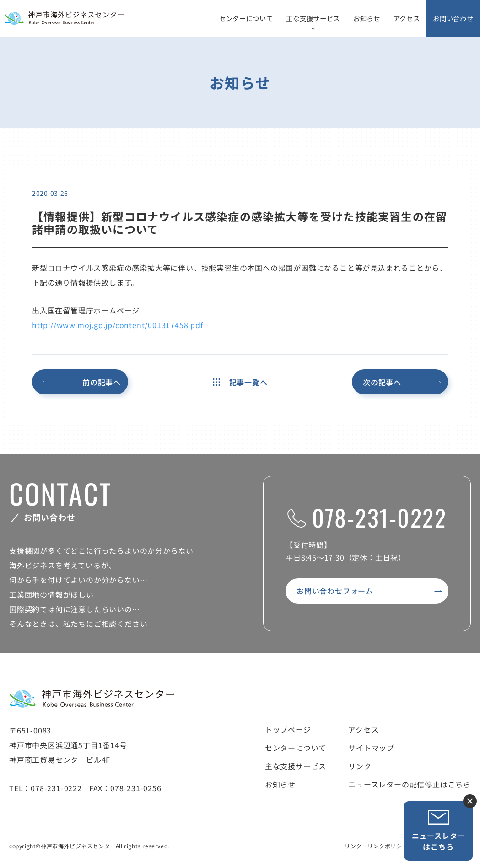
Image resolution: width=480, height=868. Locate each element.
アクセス (407, 18)
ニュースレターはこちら (439, 831)
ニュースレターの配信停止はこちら (410, 784)
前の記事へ (102, 382)
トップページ (288, 729)
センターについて (246, 18)
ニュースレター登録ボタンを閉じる (470, 801)
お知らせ (367, 18)
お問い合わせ (453, 18)
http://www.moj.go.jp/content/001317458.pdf (118, 325)
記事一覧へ (240, 382)
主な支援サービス (313, 18)
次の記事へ (382, 382)
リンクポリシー (388, 846)
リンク (360, 766)
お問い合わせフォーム (335, 591)
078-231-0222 (367, 517)
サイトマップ (371, 748)
